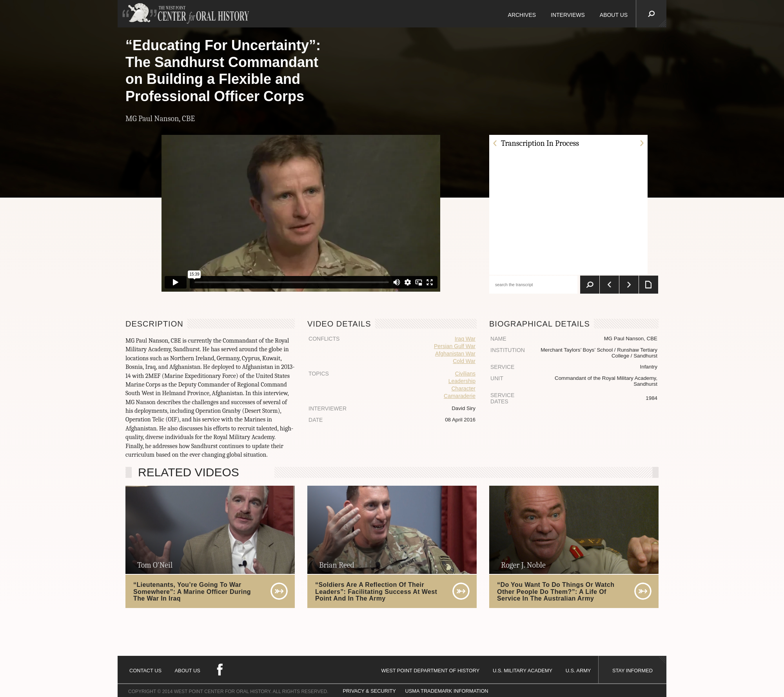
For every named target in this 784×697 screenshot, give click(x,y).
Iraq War (465, 339)
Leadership (462, 381)
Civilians (465, 374)
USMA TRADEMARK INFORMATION (446, 691)
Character (464, 388)
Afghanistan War (455, 354)
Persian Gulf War (455, 346)
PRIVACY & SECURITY (369, 691)
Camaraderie (460, 396)
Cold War (464, 361)
